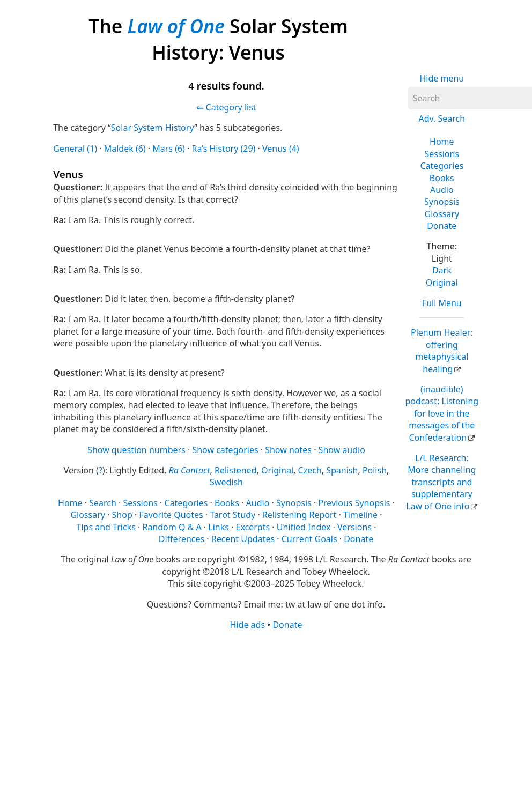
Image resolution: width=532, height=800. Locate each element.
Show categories (225, 450)
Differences (182, 539)
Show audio (342, 450)
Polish (375, 470)
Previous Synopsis (354, 503)
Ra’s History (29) (224, 149)
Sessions (442, 154)
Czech (310, 470)
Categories (442, 166)
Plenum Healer (442, 350)
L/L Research (441, 482)
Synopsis (442, 202)
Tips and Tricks (106, 527)
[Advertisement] (262, 714)
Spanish (342, 470)
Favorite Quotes (171, 515)
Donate (442, 226)
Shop (122, 515)
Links (219, 527)
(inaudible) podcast (442, 413)
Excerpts (253, 527)
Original (442, 283)
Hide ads (248, 625)
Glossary (442, 214)
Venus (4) (281, 149)
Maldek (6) (125, 149)
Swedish (226, 482)
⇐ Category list (226, 107)
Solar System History (153, 128)
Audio (442, 190)
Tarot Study (232, 515)
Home (442, 142)
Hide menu (442, 78)
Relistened (235, 470)
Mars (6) (169, 149)
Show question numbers (136, 450)
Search (103, 503)
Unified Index (304, 527)
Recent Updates (243, 539)
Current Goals (309, 539)
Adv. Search (442, 118)
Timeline (360, 515)
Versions (354, 527)
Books (442, 178)
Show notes (288, 450)
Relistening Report (299, 515)
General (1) (75, 149)
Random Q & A (172, 527)
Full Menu (442, 303)
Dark (442, 270)
